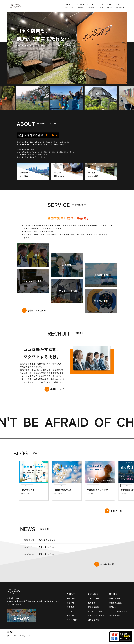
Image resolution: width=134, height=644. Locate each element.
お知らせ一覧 (107, 564)
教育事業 (92, 603)
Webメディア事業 (95, 611)
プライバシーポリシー (118, 611)
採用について (57, 389)
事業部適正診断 (116, 603)
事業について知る (37, 310)
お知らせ (70, 616)
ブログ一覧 (116, 511)
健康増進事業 (93, 620)
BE (40, 421)
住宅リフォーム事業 (96, 616)
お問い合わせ (115, 599)
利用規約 (113, 607)
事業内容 (70, 603)
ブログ (70, 611)
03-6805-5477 (18, 604)
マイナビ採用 (115, 616)
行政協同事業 (93, 607)
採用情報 (70, 607)
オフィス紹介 (72, 620)
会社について (72, 599)
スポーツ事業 (93, 599)
